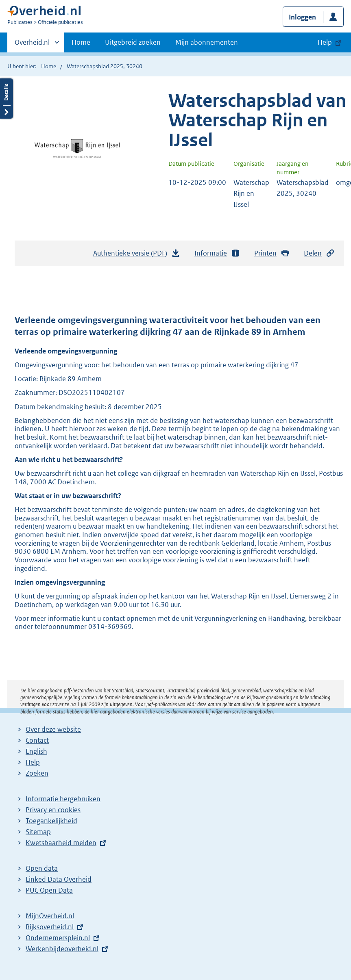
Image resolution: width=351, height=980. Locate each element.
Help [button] (325, 42)
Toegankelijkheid (51, 821)
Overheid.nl (32, 45)
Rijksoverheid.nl (50, 927)
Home (81, 42)
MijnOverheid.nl (50, 916)
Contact (37, 740)
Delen (319, 253)
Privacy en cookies (53, 810)
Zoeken (37, 773)
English (36, 751)
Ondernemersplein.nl (58, 938)
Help (33, 762)
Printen (272, 253)
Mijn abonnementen (207, 42)
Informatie (217, 253)
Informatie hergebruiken (63, 799)
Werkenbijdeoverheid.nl (62, 949)
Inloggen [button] (302, 17)
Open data (42, 868)
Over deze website (53, 729)
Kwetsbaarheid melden (61, 843)
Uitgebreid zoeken (133, 42)
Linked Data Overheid (59, 879)
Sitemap (38, 832)
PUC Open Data (49, 890)
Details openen (7, 99)
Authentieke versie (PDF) (137, 255)
